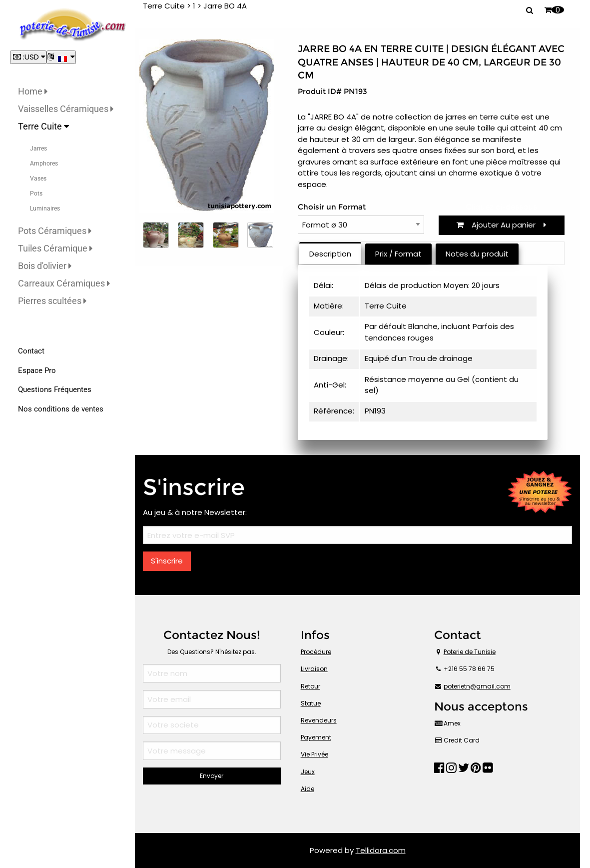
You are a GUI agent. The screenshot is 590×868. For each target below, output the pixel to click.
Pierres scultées (52, 301)
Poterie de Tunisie (470, 652)
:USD (28, 57)
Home (33, 91)
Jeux (308, 772)
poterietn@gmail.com (477, 686)
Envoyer (212, 776)
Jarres (38, 148)
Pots (36, 193)
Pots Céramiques (55, 231)
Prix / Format (398, 254)
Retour (310, 686)
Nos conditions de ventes (61, 409)
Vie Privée (314, 754)
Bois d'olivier (45, 266)
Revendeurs (319, 720)
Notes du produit (477, 254)
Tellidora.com (381, 850)
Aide (307, 789)
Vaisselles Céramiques (66, 109)
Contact (31, 351)
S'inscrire (167, 561)
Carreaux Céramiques (64, 283)
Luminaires (45, 208)
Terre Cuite (43, 126)
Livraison (314, 669)
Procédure (316, 652)
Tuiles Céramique (55, 248)
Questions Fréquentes (55, 389)
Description (330, 254)
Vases (38, 178)
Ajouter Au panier (501, 225)
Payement (316, 737)
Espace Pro (37, 370)
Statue (311, 703)
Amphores (44, 163)
